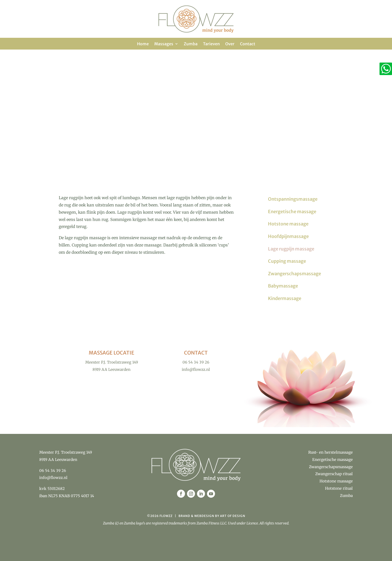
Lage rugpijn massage (291, 249)
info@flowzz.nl (53, 478)
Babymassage (283, 286)
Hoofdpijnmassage (288, 236)
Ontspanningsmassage (293, 199)
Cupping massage (287, 261)
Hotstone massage (288, 224)
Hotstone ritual (339, 488)
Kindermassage (285, 298)
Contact (248, 44)
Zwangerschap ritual (334, 474)
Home (143, 44)
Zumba (191, 44)
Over (230, 44)
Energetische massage (292, 212)
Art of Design (233, 516)
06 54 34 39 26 (53, 471)
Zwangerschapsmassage (294, 274)
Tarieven (211, 44)
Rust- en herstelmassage (330, 452)
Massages (164, 44)
